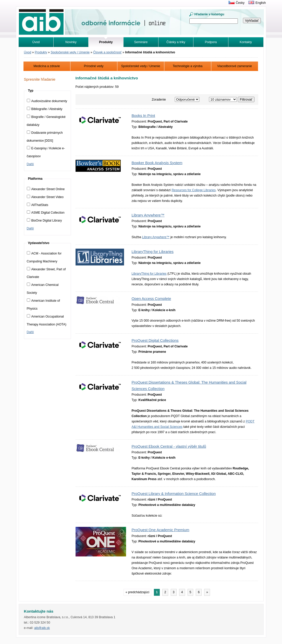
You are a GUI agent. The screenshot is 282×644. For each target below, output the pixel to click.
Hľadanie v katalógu (209, 14)
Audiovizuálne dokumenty (47, 101)
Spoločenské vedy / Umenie (70, 52)
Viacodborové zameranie (235, 66)
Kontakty (246, 42)
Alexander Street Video (45, 197)
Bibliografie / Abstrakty (45, 109)
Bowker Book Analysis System (157, 163)
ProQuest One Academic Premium (161, 530)
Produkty (41, 52)
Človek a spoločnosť (107, 52)
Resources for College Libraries (194, 190)
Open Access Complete (151, 299)
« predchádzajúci (137, 592)
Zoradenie (159, 100)
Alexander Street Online (46, 189)
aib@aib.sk (42, 628)
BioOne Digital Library (44, 221)
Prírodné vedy (94, 66)
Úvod (36, 42)
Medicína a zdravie (47, 66)
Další (30, 164)
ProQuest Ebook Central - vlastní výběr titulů (169, 446)
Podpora (211, 42)
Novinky (71, 42)
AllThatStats (38, 205)
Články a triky (176, 42)
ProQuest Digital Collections (155, 341)
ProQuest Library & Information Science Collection (174, 494)
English (261, 3)
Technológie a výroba (188, 66)
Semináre (141, 42)
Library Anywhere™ (148, 215)
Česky (240, 3)
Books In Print (143, 116)
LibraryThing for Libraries (153, 252)
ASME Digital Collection (46, 213)
